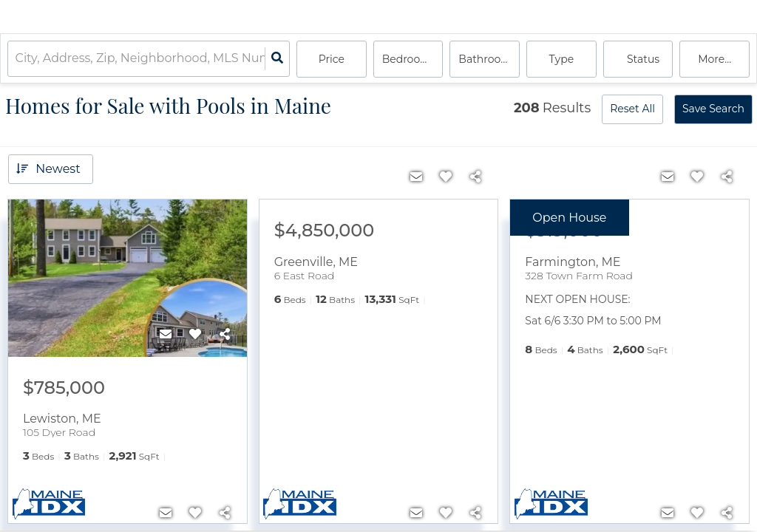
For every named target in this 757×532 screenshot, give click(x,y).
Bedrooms (409, 59)
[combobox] (17, 59)
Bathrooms (488, 59)
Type (562, 59)
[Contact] (166, 335)
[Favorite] (195, 335)
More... (714, 59)
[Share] (225, 335)
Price (332, 59)
